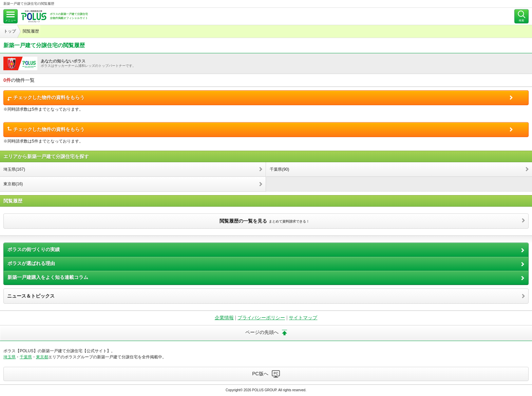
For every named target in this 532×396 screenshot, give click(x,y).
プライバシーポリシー (261, 318)
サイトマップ (303, 318)
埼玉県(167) (14, 169)
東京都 (42, 357)
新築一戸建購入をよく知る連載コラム (48, 277)
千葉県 (26, 357)
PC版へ (260, 374)
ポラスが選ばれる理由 (31, 263)
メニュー (11, 21)
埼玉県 (9, 357)
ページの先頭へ (262, 332)
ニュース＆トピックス (31, 296)
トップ (10, 31)
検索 (521, 21)
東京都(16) (13, 184)
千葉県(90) (279, 169)
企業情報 (224, 318)
